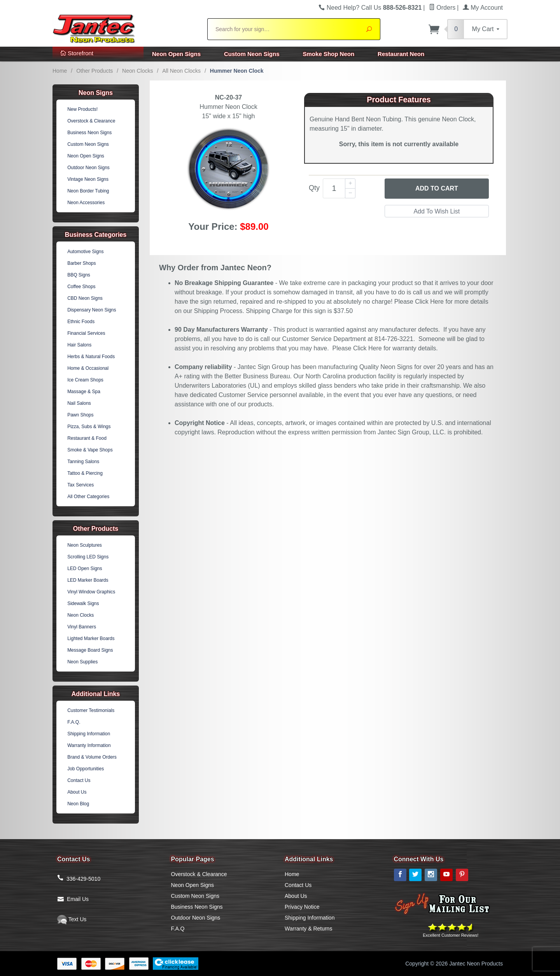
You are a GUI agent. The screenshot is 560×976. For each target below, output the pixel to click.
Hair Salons (79, 345)
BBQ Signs (79, 275)
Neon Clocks (137, 71)
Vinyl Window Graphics (91, 592)
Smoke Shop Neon (329, 54)
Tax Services (80, 485)
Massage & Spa (84, 392)
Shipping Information (89, 734)
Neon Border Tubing (88, 191)
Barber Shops (81, 263)
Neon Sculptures (85, 545)
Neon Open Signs (176, 54)
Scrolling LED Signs (88, 557)
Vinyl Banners (82, 627)
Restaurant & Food (87, 438)
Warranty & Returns (308, 929)
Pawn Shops (80, 415)
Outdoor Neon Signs (88, 168)
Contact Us (79, 780)
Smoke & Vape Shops (90, 450)
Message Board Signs (90, 650)
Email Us (78, 899)
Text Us (72, 919)
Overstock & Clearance (91, 121)
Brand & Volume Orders (92, 757)
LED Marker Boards (88, 580)
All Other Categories (88, 497)
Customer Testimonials (91, 710)
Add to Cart (437, 188)
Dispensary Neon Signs (92, 310)
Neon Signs (96, 93)
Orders (442, 8)
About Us (77, 792)
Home (60, 71)
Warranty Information (89, 745)
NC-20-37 (228, 97)
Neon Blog (78, 804)
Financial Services (86, 333)
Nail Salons (79, 403)
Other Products (94, 71)
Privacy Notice (302, 907)
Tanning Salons (83, 462)
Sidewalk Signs (83, 603)
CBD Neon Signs (85, 298)
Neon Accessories (86, 203)
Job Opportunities (86, 769)
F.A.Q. (74, 722)
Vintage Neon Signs (88, 179)
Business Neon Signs (89, 133)
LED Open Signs (85, 568)
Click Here (429, 302)
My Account (483, 8)
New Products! (82, 109)
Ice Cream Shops (85, 380)
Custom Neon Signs (252, 54)
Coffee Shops (81, 287)
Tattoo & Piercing (85, 473)
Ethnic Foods (81, 322)
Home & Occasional (88, 368)
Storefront (77, 53)
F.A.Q (178, 929)
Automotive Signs (85, 252)
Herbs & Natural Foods (91, 357)
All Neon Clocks (181, 71)
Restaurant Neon (401, 54)
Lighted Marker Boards (91, 638)
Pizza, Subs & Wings (89, 427)
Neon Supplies (82, 662)
